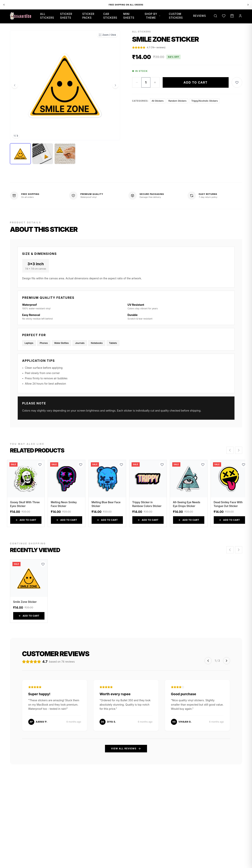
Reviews (200, 16)
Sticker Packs (88, 16)
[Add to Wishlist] (237, 82)
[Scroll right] (239, 450)
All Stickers (47, 16)
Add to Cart (196, 82)
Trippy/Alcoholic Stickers (205, 101)
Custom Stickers (176, 16)
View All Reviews (126, 749)
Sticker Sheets (66, 16)
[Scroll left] (230, 450)
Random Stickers (177, 101)
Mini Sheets (129, 16)
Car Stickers (110, 16)
